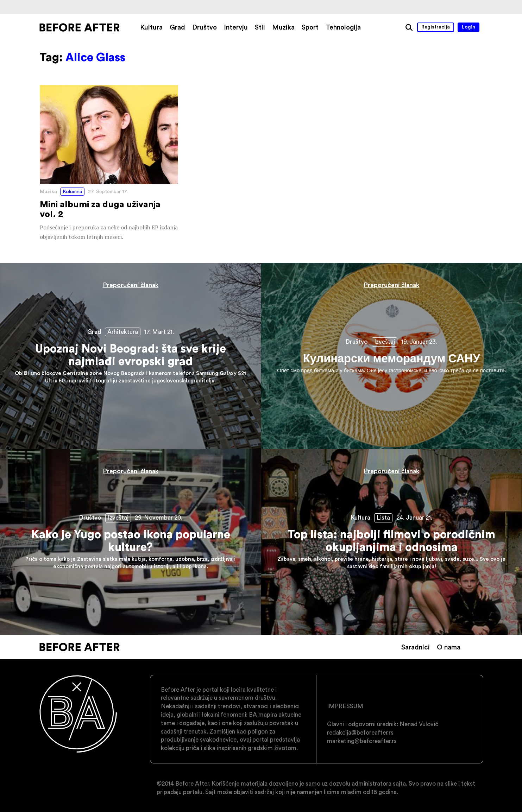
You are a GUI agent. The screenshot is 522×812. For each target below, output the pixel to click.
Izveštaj (385, 342)
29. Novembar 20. (158, 518)
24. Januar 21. (414, 518)
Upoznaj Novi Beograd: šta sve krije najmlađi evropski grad (131, 356)
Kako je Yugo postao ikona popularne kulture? (131, 542)
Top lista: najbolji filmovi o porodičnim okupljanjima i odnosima (392, 542)
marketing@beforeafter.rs (362, 741)
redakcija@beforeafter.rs (360, 732)
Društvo (205, 27)
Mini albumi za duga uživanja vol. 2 (109, 163)
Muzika (283, 27)
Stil (260, 27)
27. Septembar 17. (108, 191)
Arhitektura (123, 332)
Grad (177, 27)
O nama (449, 647)
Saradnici (416, 647)
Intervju (236, 27)
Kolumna (72, 191)
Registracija (436, 27)
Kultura (151, 27)
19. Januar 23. (419, 342)
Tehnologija (343, 27)
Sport (310, 27)
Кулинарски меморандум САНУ (392, 356)
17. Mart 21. (159, 332)
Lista (383, 518)
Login (468, 27)
